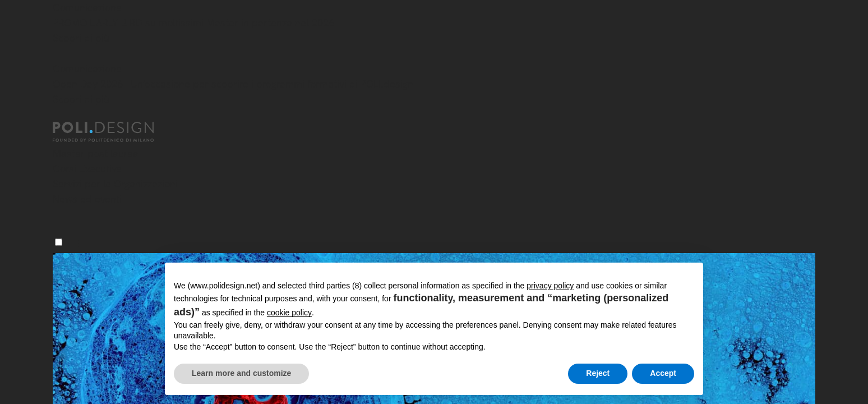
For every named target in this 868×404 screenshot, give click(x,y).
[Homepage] (113, 132)
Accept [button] (663, 373)
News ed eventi (87, 199)
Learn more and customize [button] (241, 373)
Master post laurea (96, 153)
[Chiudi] (59, 54)
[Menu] (59, 242)
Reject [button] (598, 373)
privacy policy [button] (550, 286)
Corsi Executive (87, 169)
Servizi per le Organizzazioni (115, 184)
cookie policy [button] (289, 313)
